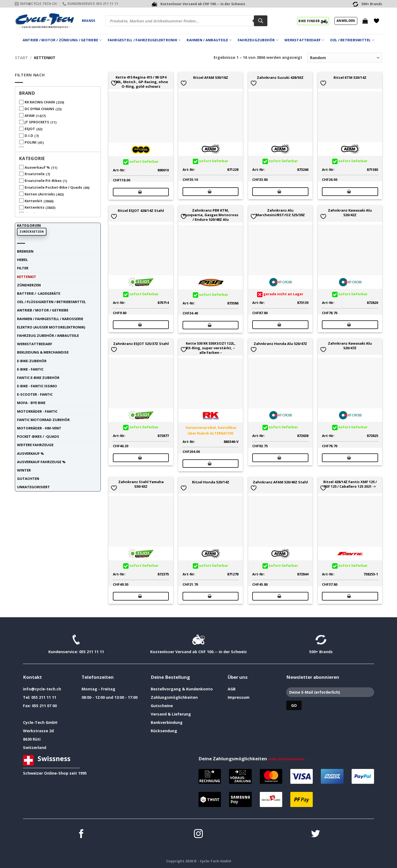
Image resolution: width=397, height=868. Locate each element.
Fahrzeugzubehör (258, 40)
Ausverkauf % (37, 167)
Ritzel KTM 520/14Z (350, 78)
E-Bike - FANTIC (30, 369)
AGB (232, 689)
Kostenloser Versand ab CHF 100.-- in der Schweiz (198, 652)
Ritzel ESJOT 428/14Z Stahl (141, 211)
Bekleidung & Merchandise (43, 352)
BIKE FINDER (313, 21)
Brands (89, 21)
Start (21, 58)
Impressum (239, 697)
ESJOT (30, 129)
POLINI (31, 142)
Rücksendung (164, 731)
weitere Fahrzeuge (35, 445)
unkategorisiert (33, 487)
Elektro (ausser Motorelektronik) (51, 327)
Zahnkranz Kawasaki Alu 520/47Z (350, 346)
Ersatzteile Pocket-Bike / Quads (53, 187)
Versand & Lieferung (171, 714)
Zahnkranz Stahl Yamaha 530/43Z (141, 484)
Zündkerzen (29, 285)
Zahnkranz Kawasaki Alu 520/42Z (350, 213)
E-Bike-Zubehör (32, 361)
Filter (23, 268)
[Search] (261, 21)
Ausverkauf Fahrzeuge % (41, 462)
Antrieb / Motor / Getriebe (43, 310)
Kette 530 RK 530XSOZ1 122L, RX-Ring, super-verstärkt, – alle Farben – (211, 348)
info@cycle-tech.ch (42, 689)
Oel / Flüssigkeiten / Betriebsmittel (51, 302)
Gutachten (28, 479)
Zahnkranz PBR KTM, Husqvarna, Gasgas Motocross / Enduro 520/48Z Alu (211, 215)
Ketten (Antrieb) (40, 194)
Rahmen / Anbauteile (209, 40)
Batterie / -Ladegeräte (39, 293)
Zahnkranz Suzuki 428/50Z (280, 78)
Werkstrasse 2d (38, 731)
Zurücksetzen (32, 232)
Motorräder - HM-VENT (39, 428)
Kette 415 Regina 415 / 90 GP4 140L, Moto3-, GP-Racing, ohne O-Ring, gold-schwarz (141, 82)
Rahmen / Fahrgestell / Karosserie (50, 319)
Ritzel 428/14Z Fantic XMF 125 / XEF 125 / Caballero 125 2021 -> (350, 484)
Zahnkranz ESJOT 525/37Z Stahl (141, 344)
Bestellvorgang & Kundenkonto (182, 689)
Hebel (22, 260)
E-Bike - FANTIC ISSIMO (37, 386)
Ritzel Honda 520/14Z (211, 482)
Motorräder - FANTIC (37, 411)
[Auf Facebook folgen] (81, 834)
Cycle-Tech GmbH (40, 722)
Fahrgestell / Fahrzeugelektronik (144, 40)
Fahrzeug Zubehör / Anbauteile (48, 335)
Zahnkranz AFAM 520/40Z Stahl (280, 482)
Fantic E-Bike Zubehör (38, 378)
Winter (24, 470)
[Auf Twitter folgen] (316, 834)
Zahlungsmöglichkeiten (174, 697)
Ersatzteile (35, 174)
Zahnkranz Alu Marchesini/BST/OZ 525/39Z (280, 213)
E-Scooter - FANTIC (35, 394)
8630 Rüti (32, 739)
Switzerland (35, 747)
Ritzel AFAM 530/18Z (211, 78)
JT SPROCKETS (37, 122)
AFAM (30, 116)
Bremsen (25, 251)
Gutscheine (162, 706)
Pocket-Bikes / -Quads (38, 436)
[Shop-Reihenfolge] (345, 58)
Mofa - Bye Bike (31, 403)
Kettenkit (33, 201)
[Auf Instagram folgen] (198, 834)
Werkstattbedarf (304, 40)
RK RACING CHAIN (40, 102)
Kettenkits (34, 207)
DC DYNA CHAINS (39, 109)
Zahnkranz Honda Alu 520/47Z (280, 344)
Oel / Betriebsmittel (352, 40)
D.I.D (29, 135)
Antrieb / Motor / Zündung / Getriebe (62, 40)
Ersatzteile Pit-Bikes (43, 181)
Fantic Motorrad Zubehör (43, 420)
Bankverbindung (167, 722)
